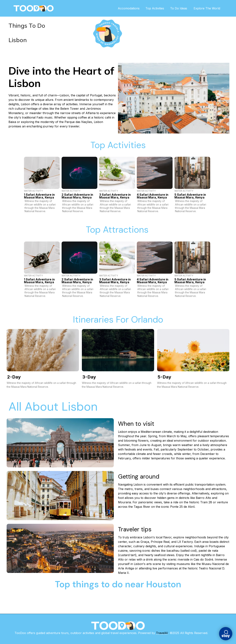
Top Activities (157, 8)
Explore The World (208, 8)
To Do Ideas (180, 8)
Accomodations (131, 8)
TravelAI (162, 633)
